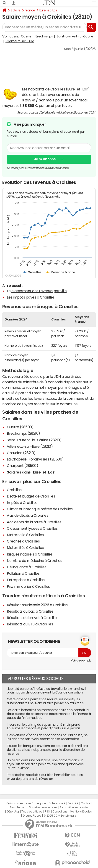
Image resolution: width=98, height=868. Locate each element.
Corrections (60, 812)
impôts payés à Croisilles (34, 297)
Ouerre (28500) (20, 427)
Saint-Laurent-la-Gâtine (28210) (34, 440)
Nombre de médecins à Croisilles (34, 561)
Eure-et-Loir (48, 10)
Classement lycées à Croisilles (32, 528)
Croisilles (14, 490)
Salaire (16, 10)
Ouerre (26, 36)
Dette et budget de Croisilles (31, 496)
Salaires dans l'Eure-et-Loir (31, 472)
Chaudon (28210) (21, 453)
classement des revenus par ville (39, 291)
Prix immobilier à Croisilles (28, 586)
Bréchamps (44, 36)
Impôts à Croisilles (22, 503)
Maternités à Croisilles (25, 548)
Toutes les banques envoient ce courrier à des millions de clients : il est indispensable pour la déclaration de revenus (47, 750)
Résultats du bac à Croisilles (30, 611)
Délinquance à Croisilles (27, 567)
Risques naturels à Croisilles (30, 554)
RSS (47, 812)
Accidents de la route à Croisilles (34, 522)
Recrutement (18, 807)
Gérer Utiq (13, 812)
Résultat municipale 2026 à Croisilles (37, 605)
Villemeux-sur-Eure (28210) (30, 446)
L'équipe (41, 803)
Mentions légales (81, 812)
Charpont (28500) (22, 466)
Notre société (57, 803)
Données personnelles (43, 807)
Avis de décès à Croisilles (28, 515)
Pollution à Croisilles (23, 573)
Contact (86, 803)
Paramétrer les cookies (74, 807)
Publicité (73, 803)
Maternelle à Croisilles (25, 535)
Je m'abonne (45, 159)
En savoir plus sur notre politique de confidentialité (38, 168)
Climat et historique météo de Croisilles (40, 509)
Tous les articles (32, 812)
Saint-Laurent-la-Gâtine (75, 36)
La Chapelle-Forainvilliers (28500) (35, 459)
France (30, 10)
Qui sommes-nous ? (20, 803)
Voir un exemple (81, 661)
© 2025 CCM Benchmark (60, 816)
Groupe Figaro (32, 816)
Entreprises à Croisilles (26, 580)
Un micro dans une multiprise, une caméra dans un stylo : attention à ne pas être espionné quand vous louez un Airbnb (45, 764)
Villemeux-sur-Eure (20, 41)
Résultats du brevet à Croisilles (33, 618)
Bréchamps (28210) (23, 433)
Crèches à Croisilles (23, 541)
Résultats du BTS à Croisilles (30, 624)
